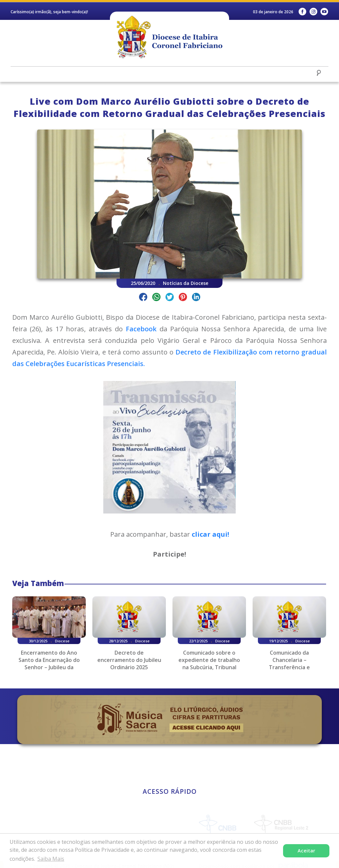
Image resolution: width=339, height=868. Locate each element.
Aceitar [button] (306, 851)
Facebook (143, 329)
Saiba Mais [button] (51, 859)
